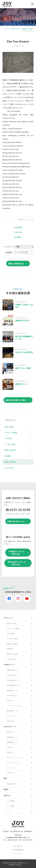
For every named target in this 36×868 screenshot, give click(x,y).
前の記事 (18, 227)
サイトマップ (18, 853)
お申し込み (11, 721)
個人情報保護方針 (18, 850)
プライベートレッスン (14, 706)
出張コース (11, 747)
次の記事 (18, 237)
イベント (10, 811)
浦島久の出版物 (10, 450)
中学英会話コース (13, 680)
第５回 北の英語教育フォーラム (24, 338)
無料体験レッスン (13, 711)
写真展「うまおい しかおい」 (24, 306)
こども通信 (11, 801)
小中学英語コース (13, 696)
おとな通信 (11, 806)
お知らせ (7, 795)
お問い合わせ (18, 846)
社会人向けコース (10, 726)
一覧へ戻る (18, 232)
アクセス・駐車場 (11, 433)
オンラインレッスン (14, 763)
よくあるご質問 (10, 444)
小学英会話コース (13, 675)
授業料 (6, 789)
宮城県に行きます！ (23, 320)
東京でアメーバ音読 (23, 368)
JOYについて (16, 29)
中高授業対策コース (14, 685)
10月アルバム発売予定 (24, 352)
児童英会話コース (13, 670)
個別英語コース (12, 737)
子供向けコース (9, 664)
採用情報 (8, 456)
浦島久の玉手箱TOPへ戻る (16, 400)
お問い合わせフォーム (16, 521)
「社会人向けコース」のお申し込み (16, 563)
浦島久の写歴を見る (16, 264)
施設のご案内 (9, 427)
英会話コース (11, 732)
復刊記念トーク (21, 384)
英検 (5, 778)
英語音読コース (12, 690)
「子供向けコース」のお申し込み (16, 553)
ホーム (7, 29)
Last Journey (9, 468)
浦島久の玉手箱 (28, 29)
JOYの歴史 (8, 438)
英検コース (11, 701)
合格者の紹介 (11, 784)
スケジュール (11, 716)
